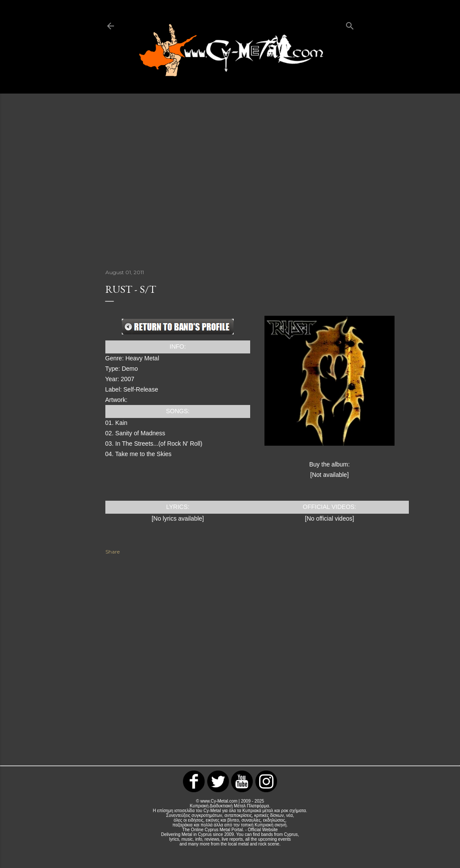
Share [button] (113, 552)
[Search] (350, 24)
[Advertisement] (230, 180)
